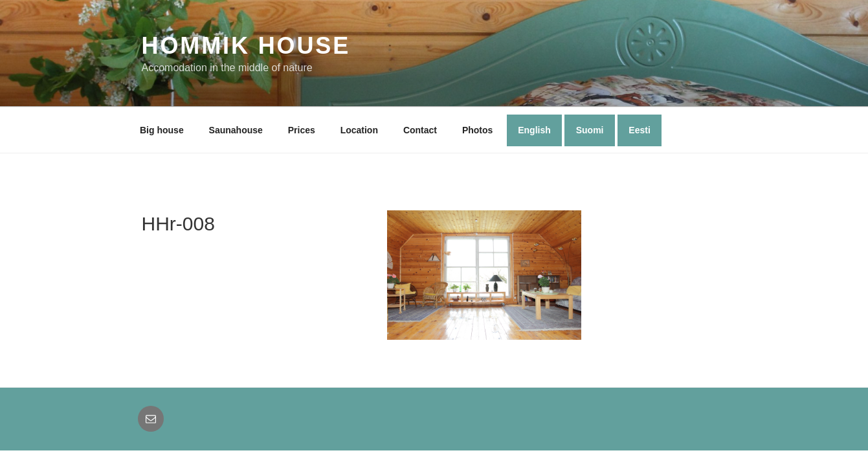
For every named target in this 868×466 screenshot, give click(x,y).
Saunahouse (236, 130)
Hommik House (246, 46)
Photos (477, 130)
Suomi (590, 130)
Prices (302, 130)
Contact (420, 130)
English (534, 130)
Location (359, 130)
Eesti (639, 130)
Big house (162, 130)
